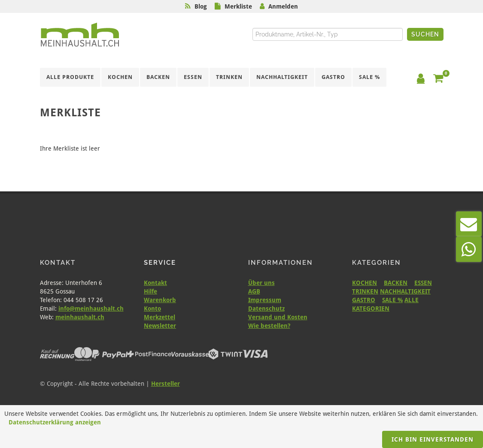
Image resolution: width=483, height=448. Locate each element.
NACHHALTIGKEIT (405, 291)
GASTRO (364, 300)
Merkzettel (159, 317)
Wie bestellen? (269, 326)
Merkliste (238, 6)
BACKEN (396, 283)
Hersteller (166, 384)
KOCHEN (365, 283)
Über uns (261, 283)
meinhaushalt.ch (80, 317)
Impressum (265, 300)
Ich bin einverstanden (433, 439)
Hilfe (150, 291)
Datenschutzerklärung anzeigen (55, 422)
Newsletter (160, 326)
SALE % (392, 300)
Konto (152, 309)
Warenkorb (160, 300)
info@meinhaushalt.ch (91, 309)
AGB (254, 291)
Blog (201, 6)
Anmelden (283, 6)
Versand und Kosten (278, 317)
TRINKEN (365, 291)
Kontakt (155, 283)
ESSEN (423, 283)
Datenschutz (266, 309)
